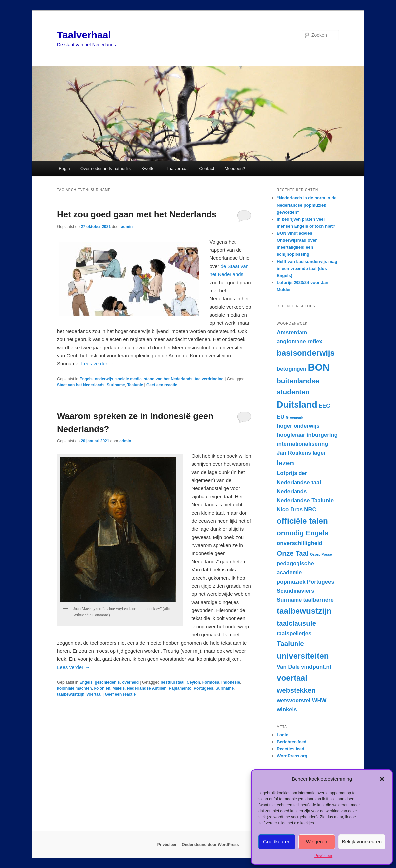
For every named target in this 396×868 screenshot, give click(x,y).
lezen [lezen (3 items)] (285, 463)
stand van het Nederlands (168, 379)
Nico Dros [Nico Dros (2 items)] (290, 510)
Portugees (203, 688)
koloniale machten (74, 688)
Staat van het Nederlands (81, 385)
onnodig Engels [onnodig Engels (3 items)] (302, 533)
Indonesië (231, 682)
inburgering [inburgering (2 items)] (322, 435)
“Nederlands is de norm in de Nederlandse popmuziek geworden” (307, 205)
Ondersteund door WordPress (210, 845)
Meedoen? (235, 169)
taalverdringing (209, 379)
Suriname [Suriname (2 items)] (289, 600)
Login (282, 735)
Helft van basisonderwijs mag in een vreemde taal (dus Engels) (307, 269)
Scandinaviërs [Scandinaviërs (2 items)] (296, 591)
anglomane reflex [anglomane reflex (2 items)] (299, 341)
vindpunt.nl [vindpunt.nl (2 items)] (316, 667)
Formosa (211, 682)
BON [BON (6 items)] (319, 367)
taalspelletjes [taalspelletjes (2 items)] (294, 633)
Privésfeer (323, 856)
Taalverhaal (84, 35)
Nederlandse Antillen (147, 688)
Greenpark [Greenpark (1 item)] (294, 417)
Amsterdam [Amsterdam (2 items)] (292, 332)
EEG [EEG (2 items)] (325, 406)
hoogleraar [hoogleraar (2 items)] (291, 435)
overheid (130, 682)
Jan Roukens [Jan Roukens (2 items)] (294, 453)
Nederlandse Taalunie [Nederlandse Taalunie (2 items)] (305, 501)
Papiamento (180, 688)
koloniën (102, 688)
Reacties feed (291, 749)
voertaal (94, 694)
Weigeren (317, 842)
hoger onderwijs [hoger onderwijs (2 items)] (298, 426)
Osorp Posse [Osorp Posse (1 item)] (321, 554)
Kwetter (149, 169)
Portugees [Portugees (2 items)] (321, 582)
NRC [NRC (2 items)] (310, 510)
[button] (382, 779)
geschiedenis (107, 682)
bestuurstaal (173, 682)
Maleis (119, 688)
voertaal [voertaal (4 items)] (292, 678)
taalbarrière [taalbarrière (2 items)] (319, 600)
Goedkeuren (277, 842)
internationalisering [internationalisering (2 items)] (302, 444)
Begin (64, 169)
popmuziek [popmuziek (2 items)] (291, 582)
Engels (86, 379)
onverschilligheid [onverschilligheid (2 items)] (299, 543)
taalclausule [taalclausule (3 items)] (296, 623)
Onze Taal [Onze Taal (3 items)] (293, 553)
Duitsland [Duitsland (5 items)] (297, 405)
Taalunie (135, 385)
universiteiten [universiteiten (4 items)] (303, 656)
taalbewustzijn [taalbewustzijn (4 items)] (304, 611)
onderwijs (104, 379)
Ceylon (193, 682)
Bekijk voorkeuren (362, 842)
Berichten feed (292, 742)
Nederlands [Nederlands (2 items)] (292, 492)
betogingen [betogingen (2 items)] (292, 369)
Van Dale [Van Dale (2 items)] (288, 667)
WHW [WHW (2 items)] (319, 700)
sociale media (129, 379)
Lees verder (98, 363)
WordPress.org (292, 756)
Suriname (116, 385)
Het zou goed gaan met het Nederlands (137, 214)
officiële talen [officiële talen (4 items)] (302, 521)
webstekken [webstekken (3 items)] (296, 690)
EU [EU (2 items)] (280, 417)
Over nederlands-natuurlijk (105, 169)
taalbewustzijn (71, 694)
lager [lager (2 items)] (319, 453)
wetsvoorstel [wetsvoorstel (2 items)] (294, 700)
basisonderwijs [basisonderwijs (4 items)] (306, 353)
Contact (206, 169)
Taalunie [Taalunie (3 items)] (290, 643)
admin (127, 227)
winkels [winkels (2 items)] (287, 709)
